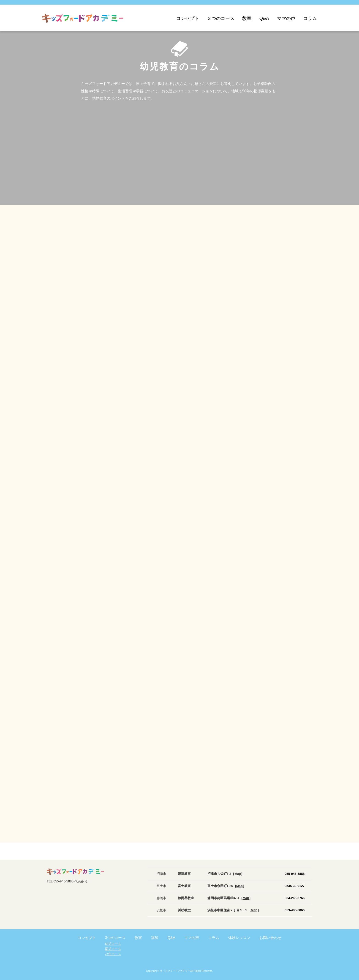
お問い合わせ (270, 938)
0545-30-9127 (295, 886)
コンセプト (188, 18)
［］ (238, 874)
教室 (247, 18)
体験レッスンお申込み (345, 928)
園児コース (113, 949)
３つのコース (221, 18)
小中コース (113, 954)
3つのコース (115, 938)
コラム (310, 18)
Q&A (264, 18)
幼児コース (113, 944)
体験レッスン (239, 938)
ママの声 (286, 18)
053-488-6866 (295, 910)
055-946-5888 (295, 874)
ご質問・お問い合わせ (345, 958)
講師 (155, 938)
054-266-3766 (295, 898)
